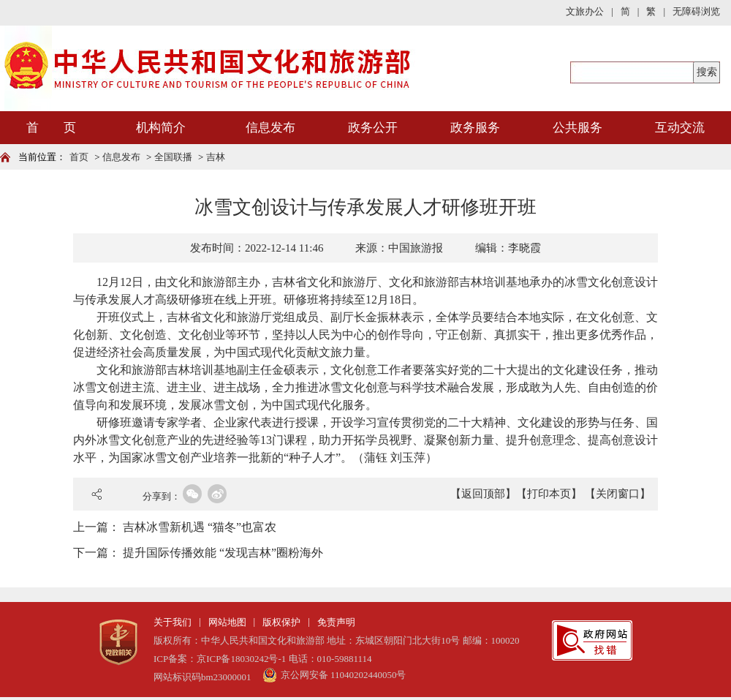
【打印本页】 (549, 494)
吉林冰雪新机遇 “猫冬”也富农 (200, 527)
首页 (79, 157)
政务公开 (373, 128)
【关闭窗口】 (618, 494)
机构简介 (161, 128)
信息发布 (270, 128)
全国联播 (173, 157)
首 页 (51, 128)
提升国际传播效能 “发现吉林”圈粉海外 (223, 553)
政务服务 (475, 128)
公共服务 (577, 128)
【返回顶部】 (483, 494)
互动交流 (680, 128)
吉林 (216, 157)
